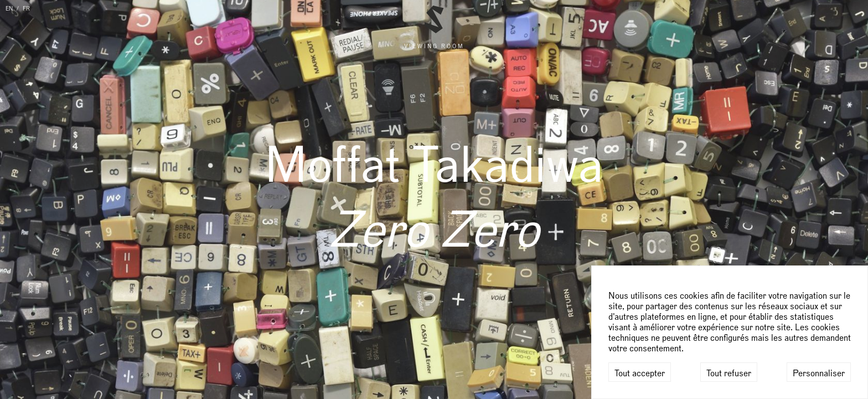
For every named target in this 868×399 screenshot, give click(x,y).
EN (9, 9)
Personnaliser (819, 374)
